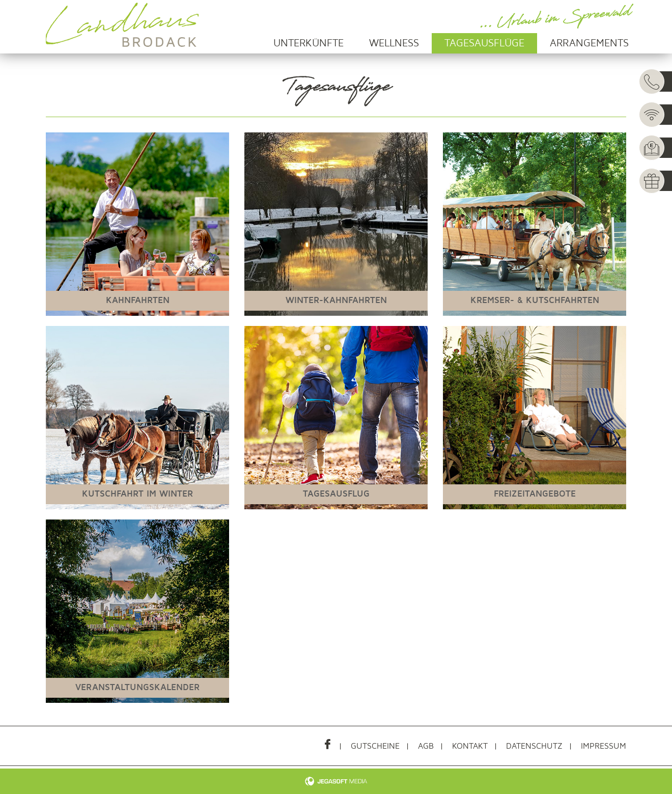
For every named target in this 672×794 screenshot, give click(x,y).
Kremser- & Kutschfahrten (535, 300)
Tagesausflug (336, 494)
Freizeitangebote (535, 494)
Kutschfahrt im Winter (137, 494)
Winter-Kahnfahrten (336, 300)
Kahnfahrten (138, 300)
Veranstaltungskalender (137, 687)
